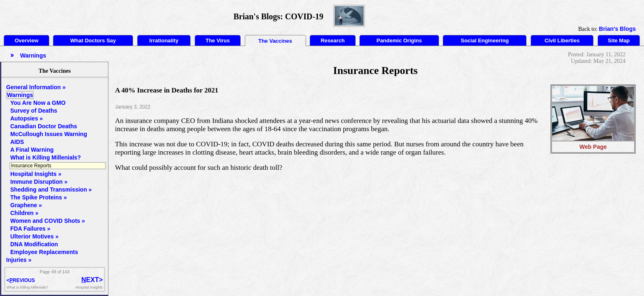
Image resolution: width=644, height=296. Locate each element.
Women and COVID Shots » (48, 221)
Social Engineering (485, 40)
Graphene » (26, 205)
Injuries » (19, 260)
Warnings (20, 95)
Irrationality (164, 40)
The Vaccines (275, 41)
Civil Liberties (562, 40)
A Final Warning (32, 150)
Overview (27, 40)
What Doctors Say (93, 40)
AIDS (17, 142)
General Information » (36, 87)
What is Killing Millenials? (46, 157)
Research (333, 40)
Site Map (619, 40)
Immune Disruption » (39, 182)
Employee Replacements (44, 252)
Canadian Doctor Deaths (44, 126)
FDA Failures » (30, 229)
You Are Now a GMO (38, 103)
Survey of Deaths (34, 111)
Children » (24, 213)
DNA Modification (34, 244)
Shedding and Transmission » (51, 190)
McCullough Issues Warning (49, 134)
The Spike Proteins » (39, 197)
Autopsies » (26, 118)
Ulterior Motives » (34, 236)
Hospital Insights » (36, 174)
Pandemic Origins (399, 40)
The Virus (217, 40)
